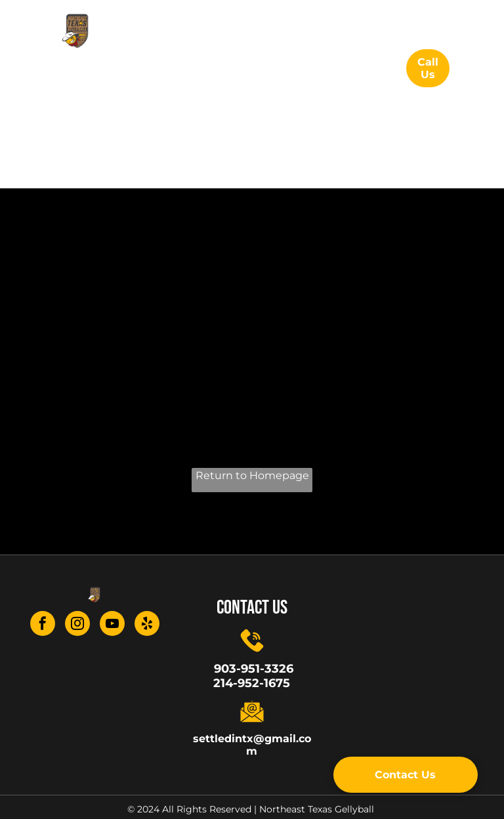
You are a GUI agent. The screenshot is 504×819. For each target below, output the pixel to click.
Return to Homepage (252, 475)
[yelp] (147, 625)
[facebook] (43, 625)
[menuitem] (219, 64)
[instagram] (77, 625)
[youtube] (112, 625)
